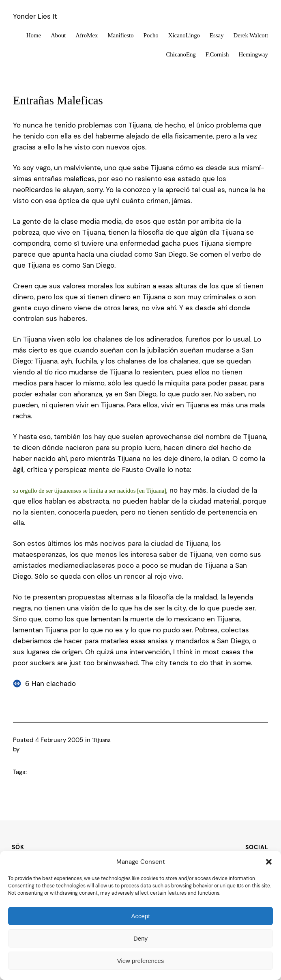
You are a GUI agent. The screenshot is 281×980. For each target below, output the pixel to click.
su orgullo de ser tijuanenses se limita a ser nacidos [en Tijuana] (90, 491)
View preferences (141, 961)
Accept (141, 916)
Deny (140, 938)
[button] (269, 862)
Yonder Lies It (35, 16)
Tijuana (102, 740)
